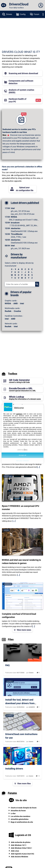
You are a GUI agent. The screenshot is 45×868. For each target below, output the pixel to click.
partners (19, 414)
